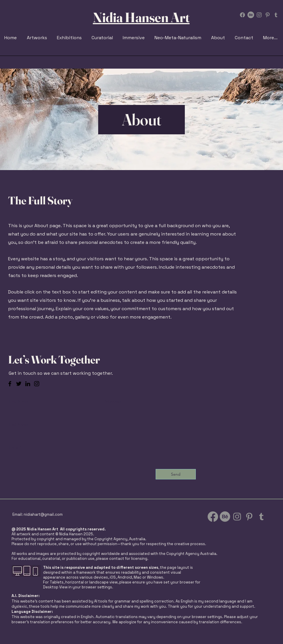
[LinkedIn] (28, 384)
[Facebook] (242, 15)
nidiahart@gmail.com (43, 514)
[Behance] (251, 15)
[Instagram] (37, 384)
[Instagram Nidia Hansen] (259, 15)
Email (14, 447)
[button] (70, 38)
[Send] (176, 474)
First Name (19, 401)
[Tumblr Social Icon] (276, 15)
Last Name (19, 424)
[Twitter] (19, 384)
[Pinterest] (268, 15)
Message (113, 401)
